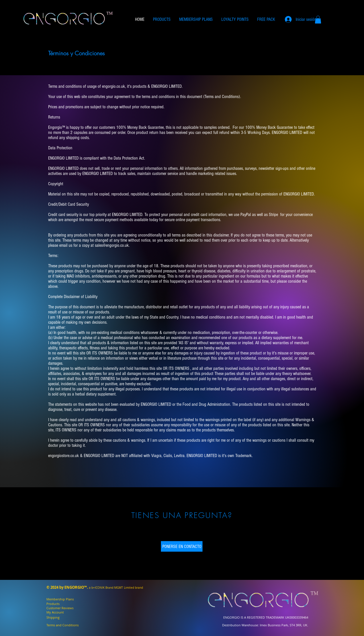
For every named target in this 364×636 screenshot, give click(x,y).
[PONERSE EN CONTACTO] (182, 546)
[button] (318, 20)
